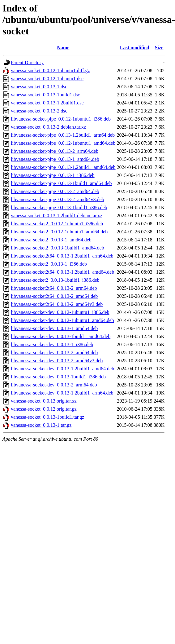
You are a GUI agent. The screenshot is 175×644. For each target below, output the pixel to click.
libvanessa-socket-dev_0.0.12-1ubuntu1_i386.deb (60, 312)
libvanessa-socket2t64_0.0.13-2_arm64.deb (54, 288)
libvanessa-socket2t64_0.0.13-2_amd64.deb (54, 296)
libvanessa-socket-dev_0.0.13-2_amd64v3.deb (57, 361)
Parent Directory (27, 62)
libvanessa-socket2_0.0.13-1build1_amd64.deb (58, 248)
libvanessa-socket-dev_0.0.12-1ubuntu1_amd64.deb (62, 320)
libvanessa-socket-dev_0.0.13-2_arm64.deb (54, 385)
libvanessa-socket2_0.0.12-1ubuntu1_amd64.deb (59, 232)
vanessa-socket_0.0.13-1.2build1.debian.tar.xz (57, 216)
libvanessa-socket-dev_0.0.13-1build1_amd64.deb (61, 336)
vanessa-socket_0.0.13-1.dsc (39, 87)
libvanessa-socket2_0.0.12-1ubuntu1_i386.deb (57, 224)
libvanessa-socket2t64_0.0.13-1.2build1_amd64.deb (62, 272)
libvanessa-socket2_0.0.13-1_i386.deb (49, 264)
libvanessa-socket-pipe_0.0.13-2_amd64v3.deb (58, 199)
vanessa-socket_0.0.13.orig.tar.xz (44, 401)
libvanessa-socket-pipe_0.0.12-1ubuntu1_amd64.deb (63, 143)
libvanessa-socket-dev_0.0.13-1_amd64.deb (54, 328)
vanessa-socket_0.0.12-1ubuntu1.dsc (47, 79)
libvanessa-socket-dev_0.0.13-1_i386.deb (52, 344)
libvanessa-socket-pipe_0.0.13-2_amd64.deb (55, 191)
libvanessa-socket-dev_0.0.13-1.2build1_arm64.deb (62, 393)
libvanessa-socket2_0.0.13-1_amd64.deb (51, 240)
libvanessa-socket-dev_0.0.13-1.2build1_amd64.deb (62, 369)
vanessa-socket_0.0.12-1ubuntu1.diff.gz (50, 71)
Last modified (135, 48)
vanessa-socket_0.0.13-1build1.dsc (45, 95)
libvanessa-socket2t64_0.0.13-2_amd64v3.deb (57, 304)
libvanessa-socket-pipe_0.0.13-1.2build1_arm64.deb (63, 135)
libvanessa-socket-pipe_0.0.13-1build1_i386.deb (59, 207)
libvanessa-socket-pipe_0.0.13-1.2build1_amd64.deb (63, 167)
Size (159, 48)
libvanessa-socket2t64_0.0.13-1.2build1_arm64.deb (62, 256)
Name (63, 48)
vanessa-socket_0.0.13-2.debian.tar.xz (48, 127)
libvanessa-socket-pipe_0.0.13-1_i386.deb (53, 175)
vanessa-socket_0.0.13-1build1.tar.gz (47, 417)
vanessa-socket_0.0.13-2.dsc (39, 111)
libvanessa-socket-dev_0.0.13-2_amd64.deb (54, 353)
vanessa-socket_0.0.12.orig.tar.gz (44, 409)
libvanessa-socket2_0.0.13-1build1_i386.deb (55, 280)
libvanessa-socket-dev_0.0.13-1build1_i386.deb (58, 377)
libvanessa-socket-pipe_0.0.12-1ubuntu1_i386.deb (61, 119)
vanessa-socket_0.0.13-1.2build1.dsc (47, 103)
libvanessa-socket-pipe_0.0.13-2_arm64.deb (55, 151)
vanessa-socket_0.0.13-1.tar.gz (41, 425)
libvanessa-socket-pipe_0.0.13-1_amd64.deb (55, 159)
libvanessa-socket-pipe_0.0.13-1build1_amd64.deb (61, 183)
